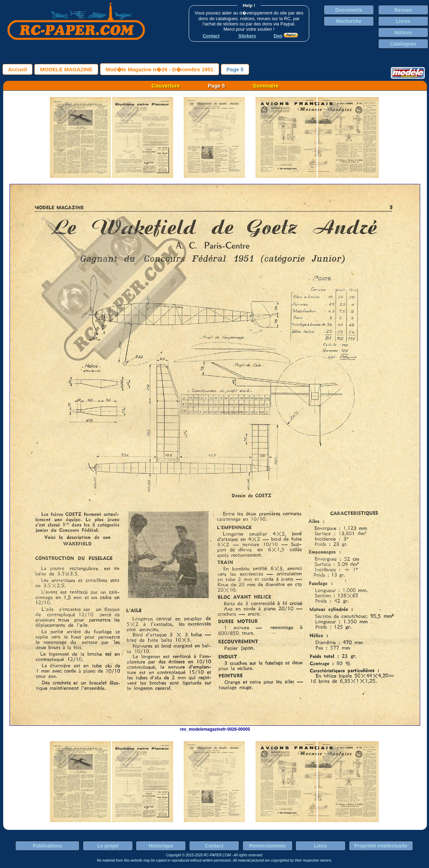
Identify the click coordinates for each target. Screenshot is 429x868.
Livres (403, 21)
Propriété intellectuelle (381, 846)
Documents (349, 10)
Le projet (108, 846)
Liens (321, 846)
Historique (161, 846)
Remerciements (267, 846)
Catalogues (403, 44)
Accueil (17, 69)
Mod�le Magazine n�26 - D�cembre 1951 (160, 69)
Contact (214, 846)
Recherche (349, 21)
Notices (403, 32)
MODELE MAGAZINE (66, 69)
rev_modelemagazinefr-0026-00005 (215, 727)
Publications (48, 846)
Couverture (166, 86)
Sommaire (266, 86)
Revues (403, 10)
